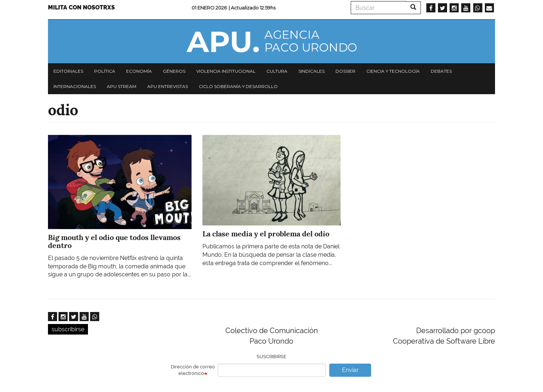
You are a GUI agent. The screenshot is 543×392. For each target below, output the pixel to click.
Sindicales (311, 71)
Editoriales (68, 71)
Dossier (345, 71)
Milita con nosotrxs (81, 7)
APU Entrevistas (168, 86)
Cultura (277, 71)
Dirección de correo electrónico (193, 370)
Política (105, 71)
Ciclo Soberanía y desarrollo (238, 86)
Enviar (350, 370)
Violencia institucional (226, 71)
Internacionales (75, 86)
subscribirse (68, 329)
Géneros (174, 71)
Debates (441, 71)
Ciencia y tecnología (393, 71)
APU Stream (122, 86)
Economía (139, 71)
